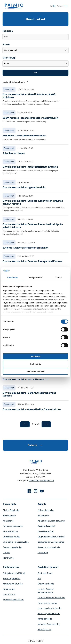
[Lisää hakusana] (35, 37)
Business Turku (45, 573)
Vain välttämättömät (36, 371)
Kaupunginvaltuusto (13, 584)
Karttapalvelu (9, 515)
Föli (39, 579)
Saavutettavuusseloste (49, 547)
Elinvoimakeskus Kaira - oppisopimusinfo (24, 187)
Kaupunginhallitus (12, 579)
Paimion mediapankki (13, 526)
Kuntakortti (9, 521)
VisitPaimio (8, 558)
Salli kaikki (35, 356)
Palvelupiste (43, 515)
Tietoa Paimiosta (11, 510)
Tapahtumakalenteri (13, 547)
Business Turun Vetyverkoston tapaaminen (25, 248)
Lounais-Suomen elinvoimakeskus (46, 591)
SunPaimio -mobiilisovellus (16, 542)
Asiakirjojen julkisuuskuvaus (51, 521)
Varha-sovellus (45, 619)
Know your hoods (46, 584)
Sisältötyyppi (9, 58)
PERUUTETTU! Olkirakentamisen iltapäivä (24, 136)
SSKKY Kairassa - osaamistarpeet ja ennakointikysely (30, 118)
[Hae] (35, 73)
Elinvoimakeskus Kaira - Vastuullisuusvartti (25, 379)
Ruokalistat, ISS (10, 531)
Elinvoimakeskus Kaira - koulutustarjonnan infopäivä (30, 167)
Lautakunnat (9, 594)
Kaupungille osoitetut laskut (51, 537)
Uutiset (7, 553)
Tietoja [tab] (58, 278)
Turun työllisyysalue (47, 603)
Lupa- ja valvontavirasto (49, 608)
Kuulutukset (9, 589)
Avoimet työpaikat (46, 526)
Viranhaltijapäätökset (13, 600)
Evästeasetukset (46, 531)
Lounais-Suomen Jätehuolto (51, 598)
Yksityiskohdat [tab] (35, 278)
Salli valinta (35, 364)
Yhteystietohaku (46, 510)
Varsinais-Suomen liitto (49, 624)
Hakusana (8, 31)
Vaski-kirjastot (45, 630)
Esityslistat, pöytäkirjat (14, 573)
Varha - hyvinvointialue (49, 614)
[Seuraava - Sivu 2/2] (46, 424)
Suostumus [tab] (13, 278)
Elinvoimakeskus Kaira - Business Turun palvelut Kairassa (32, 261)
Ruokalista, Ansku (11, 537)
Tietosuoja (43, 553)
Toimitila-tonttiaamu (14, 153)
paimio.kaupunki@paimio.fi (41, 481)
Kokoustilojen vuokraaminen (51, 542)
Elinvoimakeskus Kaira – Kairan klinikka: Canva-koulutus (32, 409)
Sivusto (6, 44)
